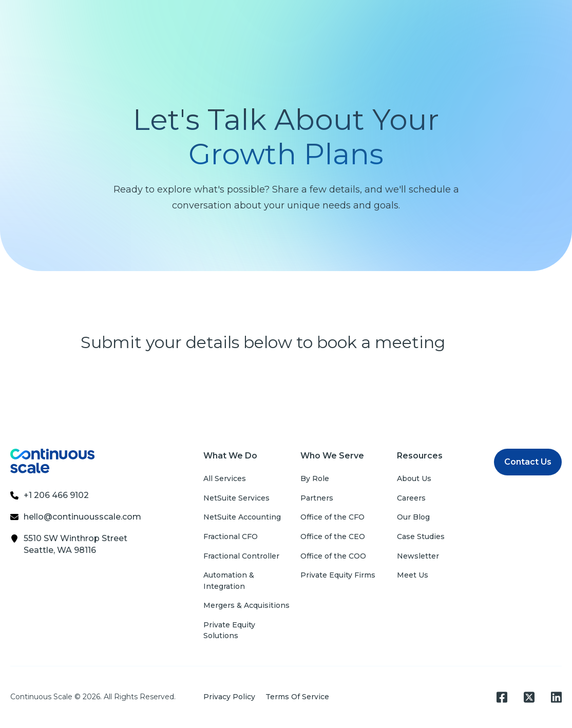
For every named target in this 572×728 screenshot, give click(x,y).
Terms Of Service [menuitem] (297, 697)
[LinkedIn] (556, 697)
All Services (225, 478)
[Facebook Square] (502, 697)
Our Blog (413, 517)
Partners (317, 498)
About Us (414, 478)
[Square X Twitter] (529, 697)
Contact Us (528, 462)
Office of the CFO (332, 517)
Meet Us (413, 575)
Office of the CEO (333, 537)
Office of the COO (333, 556)
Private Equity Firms (338, 575)
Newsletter (418, 556)
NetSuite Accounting (242, 517)
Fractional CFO (231, 537)
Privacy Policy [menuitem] (229, 697)
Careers (411, 498)
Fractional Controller (241, 556)
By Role (315, 478)
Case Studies (421, 537)
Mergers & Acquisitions (246, 605)
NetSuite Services (236, 498)
